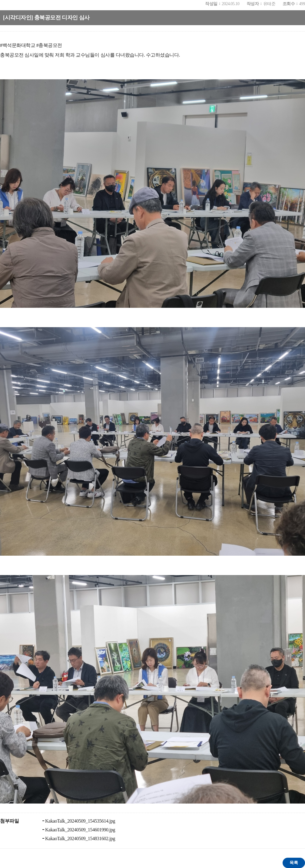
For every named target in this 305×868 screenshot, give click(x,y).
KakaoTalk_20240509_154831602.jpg (80, 838)
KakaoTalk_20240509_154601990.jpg (80, 830)
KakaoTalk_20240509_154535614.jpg (80, 821)
